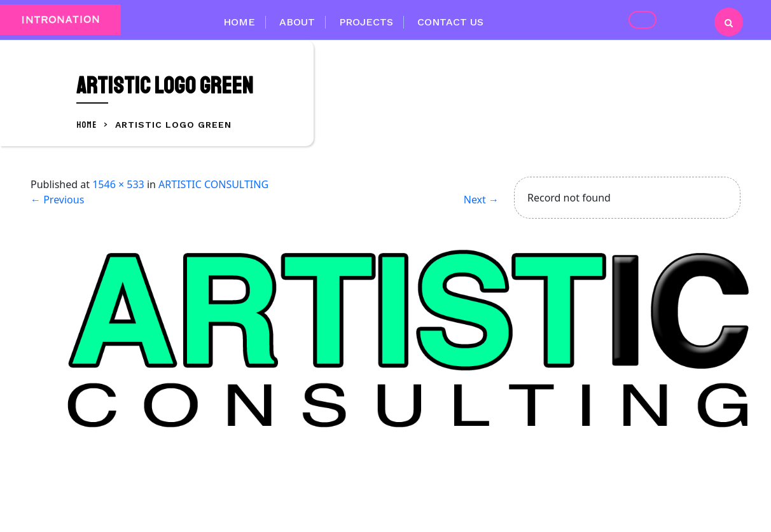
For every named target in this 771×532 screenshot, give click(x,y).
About (297, 22)
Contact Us (450, 22)
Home (239, 22)
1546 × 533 (118, 184)
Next (481, 200)
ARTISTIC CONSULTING (213, 184)
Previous (57, 200)
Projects (366, 22)
